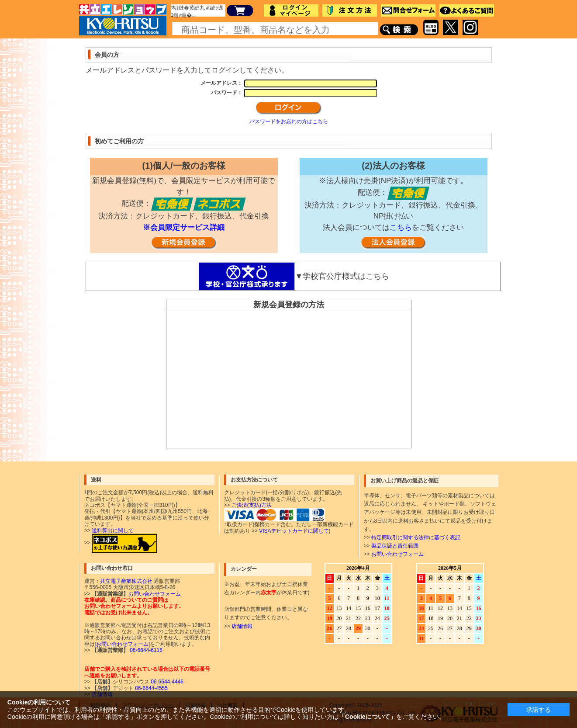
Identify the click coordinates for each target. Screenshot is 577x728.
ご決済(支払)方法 (252, 505)
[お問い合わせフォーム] (123, 644)
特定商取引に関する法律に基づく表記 (416, 537)
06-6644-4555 (151, 688)
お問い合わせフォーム (397, 554)
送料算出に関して (113, 530)
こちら (401, 227)
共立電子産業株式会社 (126, 581)
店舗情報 (242, 626)
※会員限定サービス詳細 (184, 227)
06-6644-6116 (145, 650)
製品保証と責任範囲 (395, 546)
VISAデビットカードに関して (294, 531)
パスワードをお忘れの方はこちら (289, 121)
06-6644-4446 (166, 682)
